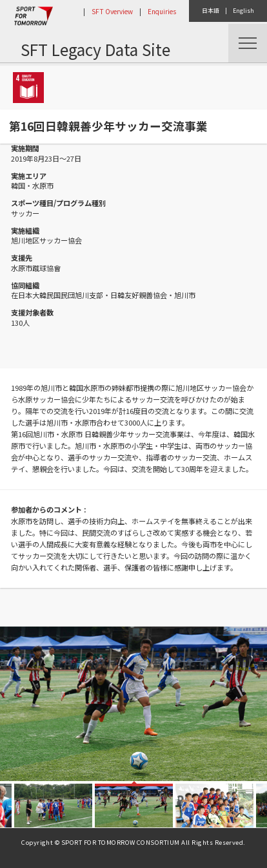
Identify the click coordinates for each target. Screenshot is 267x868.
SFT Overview (112, 11)
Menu (248, 43)
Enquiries (162, 11)
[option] (133, 703)
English (243, 11)
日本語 (211, 11)
